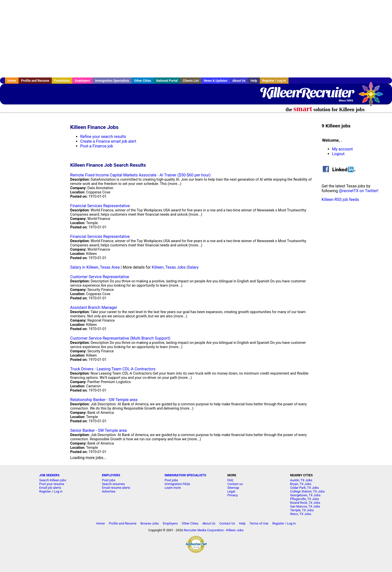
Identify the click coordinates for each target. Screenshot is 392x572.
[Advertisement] (196, 39)
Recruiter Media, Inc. (373, 96)
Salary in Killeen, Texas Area (95, 267)
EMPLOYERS (111, 475)
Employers (82, 81)
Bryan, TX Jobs (301, 484)
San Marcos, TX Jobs (305, 506)
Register (45, 491)
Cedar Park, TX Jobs (304, 488)
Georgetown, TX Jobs (305, 495)
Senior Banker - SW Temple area (98, 430)
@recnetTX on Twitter (358, 191)
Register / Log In (274, 81)
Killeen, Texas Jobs (169, 267)
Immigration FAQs (177, 484)
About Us (239, 81)
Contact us (235, 484)
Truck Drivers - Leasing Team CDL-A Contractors (113, 369)
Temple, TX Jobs (302, 510)
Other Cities (142, 81)
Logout (338, 154)
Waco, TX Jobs (301, 514)
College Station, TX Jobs (307, 491)
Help (254, 81)
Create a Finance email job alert (108, 141)
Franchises (62, 81)
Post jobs (109, 480)
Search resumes (113, 484)
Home (12, 81)
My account (342, 149)
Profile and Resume (35, 81)
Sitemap (233, 488)
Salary (193, 267)
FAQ (230, 480)
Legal (231, 491)
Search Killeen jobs (53, 480)
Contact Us (227, 523)
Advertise (109, 491)
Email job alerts (50, 488)
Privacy (232, 495)
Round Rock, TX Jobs (305, 503)
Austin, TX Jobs (301, 480)
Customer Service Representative (100, 277)
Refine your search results (103, 137)
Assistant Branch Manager (94, 307)
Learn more (173, 488)
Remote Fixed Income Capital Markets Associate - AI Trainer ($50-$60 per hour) (140, 175)
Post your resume (52, 484)
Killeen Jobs (235, 530)
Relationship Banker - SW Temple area (104, 400)
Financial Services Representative (100, 206)
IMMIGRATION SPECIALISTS (185, 475)
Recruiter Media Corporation (204, 530)
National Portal (167, 81)
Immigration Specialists (112, 81)
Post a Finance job (97, 146)
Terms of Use (259, 523)
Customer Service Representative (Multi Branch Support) (120, 338)
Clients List (191, 81)
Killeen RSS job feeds (340, 200)
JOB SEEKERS (49, 475)
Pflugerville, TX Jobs (304, 499)
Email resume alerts (116, 488)
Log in (58, 491)
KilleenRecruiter (306, 92)
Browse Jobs (150, 523)
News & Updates (215, 81)
